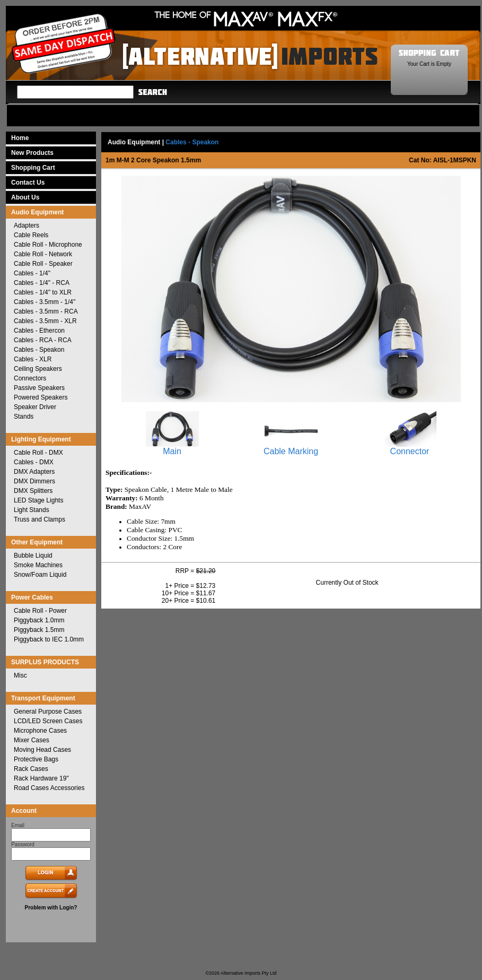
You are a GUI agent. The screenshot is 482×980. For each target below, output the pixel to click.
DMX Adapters (34, 472)
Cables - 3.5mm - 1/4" (45, 302)
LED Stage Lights (38, 500)
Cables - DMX (34, 462)
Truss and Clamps (40, 519)
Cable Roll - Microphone (48, 245)
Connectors (30, 378)
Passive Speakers (39, 388)
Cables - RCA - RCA (43, 340)
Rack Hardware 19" (41, 778)
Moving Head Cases (42, 750)
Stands (24, 417)
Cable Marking (291, 448)
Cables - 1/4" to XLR (43, 292)
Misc (20, 675)
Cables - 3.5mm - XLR (45, 321)
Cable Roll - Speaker (43, 264)
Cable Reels (31, 235)
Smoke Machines (38, 565)
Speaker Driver (35, 407)
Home (20, 138)
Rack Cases (31, 769)
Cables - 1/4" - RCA (42, 283)
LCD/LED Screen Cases (48, 721)
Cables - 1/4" (32, 273)
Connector (410, 448)
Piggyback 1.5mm (39, 630)
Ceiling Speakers (38, 369)
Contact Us (28, 183)
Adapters (27, 226)
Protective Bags (36, 759)
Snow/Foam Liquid (40, 575)
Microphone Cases (40, 731)
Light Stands (32, 510)
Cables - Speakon (39, 350)
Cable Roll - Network (43, 254)
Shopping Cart (33, 168)
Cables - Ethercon (39, 331)
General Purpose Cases (48, 712)
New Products (32, 153)
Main (172, 448)
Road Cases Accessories (49, 788)
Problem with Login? (51, 908)
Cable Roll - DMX (38, 453)
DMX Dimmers (34, 481)
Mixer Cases (32, 740)
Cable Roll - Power (40, 611)
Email (18, 825)
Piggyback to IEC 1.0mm (49, 639)
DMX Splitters (33, 491)
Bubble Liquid (33, 556)
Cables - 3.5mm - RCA (46, 311)
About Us (25, 197)
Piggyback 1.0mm (39, 620)
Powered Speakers (41, 397)
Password (23, 844)
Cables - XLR (33, 359)
